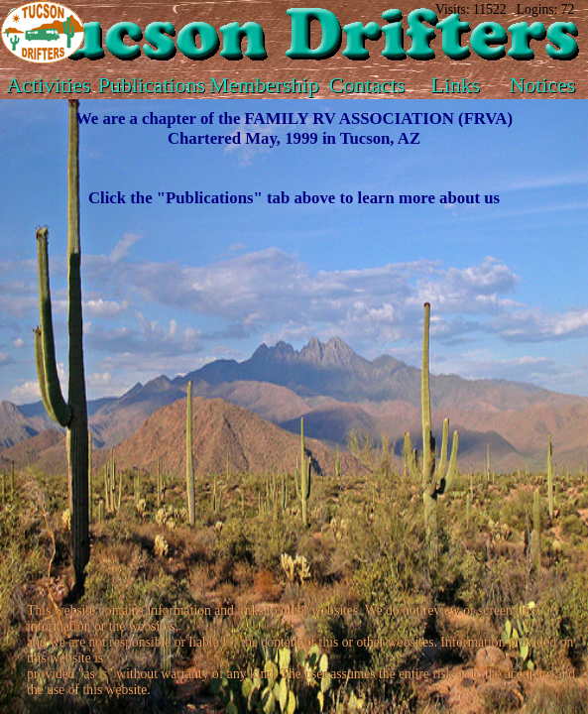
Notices (542, 85)
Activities (48, 85)
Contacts (367, 85)
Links (455, 85)
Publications (152, 85)
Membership (264, 85)
